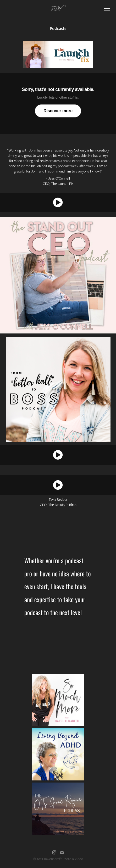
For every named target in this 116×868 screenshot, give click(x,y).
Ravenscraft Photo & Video (63, 859)
